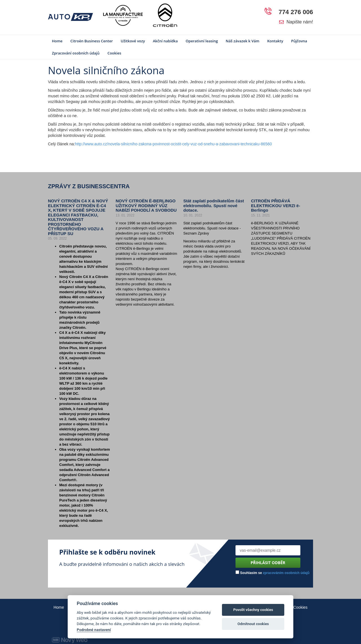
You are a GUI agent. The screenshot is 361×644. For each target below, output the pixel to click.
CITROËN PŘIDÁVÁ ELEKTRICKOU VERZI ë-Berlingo (276, 205)
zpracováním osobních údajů (286, 573)
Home (57, 41)
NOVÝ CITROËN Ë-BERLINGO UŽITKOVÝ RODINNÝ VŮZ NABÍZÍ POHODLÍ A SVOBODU (146, 205)
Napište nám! (296, 22)
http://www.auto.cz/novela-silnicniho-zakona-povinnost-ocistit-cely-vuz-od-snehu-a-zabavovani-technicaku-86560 (173, 144)
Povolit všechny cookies (253, 610)
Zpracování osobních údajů (76, 53)
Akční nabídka (165, 41)
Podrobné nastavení (94, 630)
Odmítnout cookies (253, 624)
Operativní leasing (202, 41)
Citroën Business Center (92, 41)
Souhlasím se (272, 573)
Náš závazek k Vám (242, 41)
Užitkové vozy (133, 41)
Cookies (114, 53)
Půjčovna (299, 41)
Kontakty (275, 41)
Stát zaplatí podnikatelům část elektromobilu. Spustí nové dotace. (214, 205)
